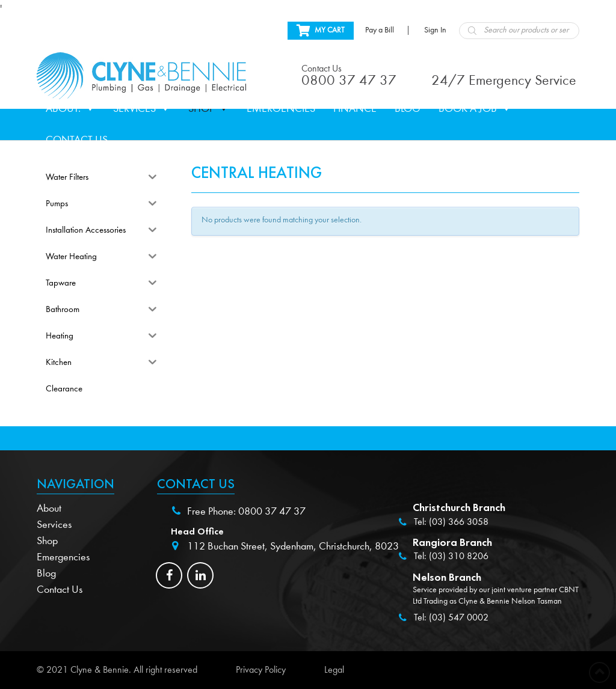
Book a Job (475, 109)
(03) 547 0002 (459, 617)
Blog (408, 109)
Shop (208, 109)
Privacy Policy (261, 670)
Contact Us (77, 140)
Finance (355, 109)
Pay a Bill (380, 30)
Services (142, 109)
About (49, 508)
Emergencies (281, 109)
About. (70, 109)
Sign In (435, 30)
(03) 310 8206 (459, 556)
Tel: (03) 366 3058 (451, 522)
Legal (334, 670)
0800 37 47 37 (272, 511)
